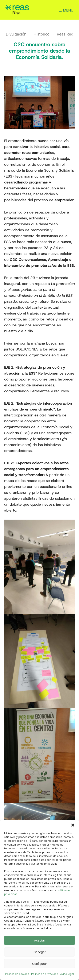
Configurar (39, 964)
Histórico (42, 34)
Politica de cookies (17, 974)
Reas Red (65, 34)
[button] (73, 825)
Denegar (40, 952)
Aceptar (40, 940)
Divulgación (16, 34)
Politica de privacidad (45, 974)
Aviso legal (67, 974)
